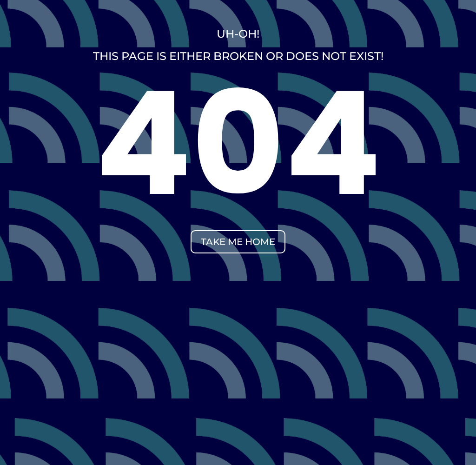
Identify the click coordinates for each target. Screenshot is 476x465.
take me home (238, 242)
